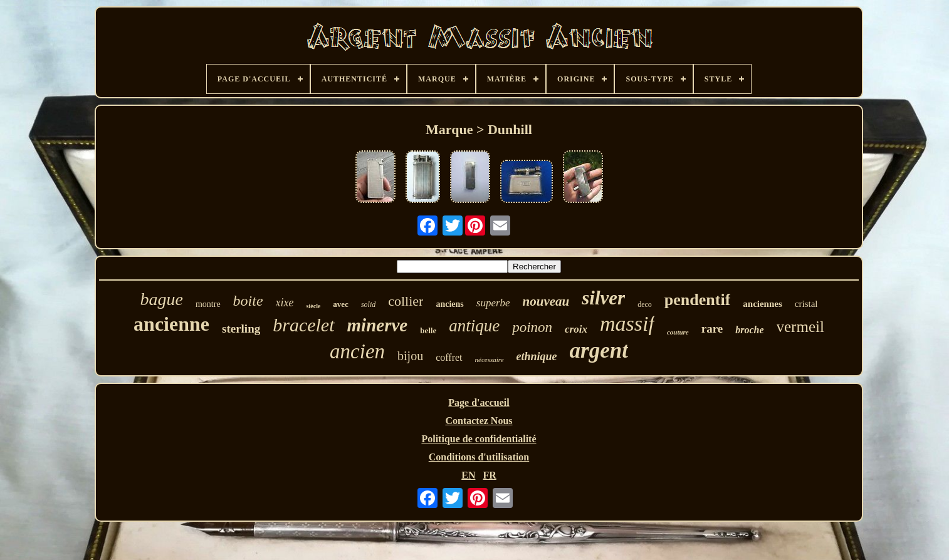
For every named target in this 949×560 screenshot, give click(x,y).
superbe (493, 303)
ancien (357, 351)
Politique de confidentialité (479, 439)
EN (468, 475)
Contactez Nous (479, 421)
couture (678, 332)
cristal (806, 304)
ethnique (537, 356)
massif (627, 324)
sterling (241, 329)
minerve (378, 325)
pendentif (697, 300)
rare (712, 329)
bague (162, 299)
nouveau (546, 301)
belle (428, 330)
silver (603, 298)
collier (406, 301)
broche (749, 330)
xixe (285, 303)
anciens (449, 304)
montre (208, 304)
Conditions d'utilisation (479, 457)
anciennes (763, 304)
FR (489, 475)
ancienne (171, 324)
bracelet (303, 325)
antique (474, 326)
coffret (449, 357)
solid (368, 304)
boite (248, 301)
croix (576, 329)
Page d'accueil (479, 402)
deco (645, 304)
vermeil (800, 327)
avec (341, 304)
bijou (410, 356)
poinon (532, 327)
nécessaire (490, 360)
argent (599, 350)
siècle (314, 306)
